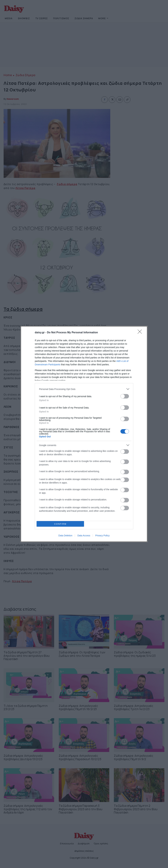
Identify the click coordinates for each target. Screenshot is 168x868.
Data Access (84, 536)
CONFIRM (60, 524)
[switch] (125, 396)
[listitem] (84, 389)
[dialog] (84, 434)
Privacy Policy (102, 536)
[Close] (141, 333)
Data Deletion (65, 536)
